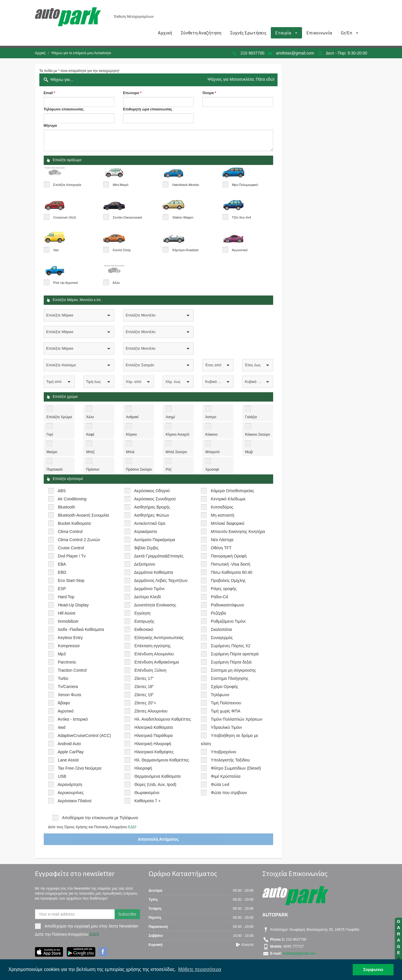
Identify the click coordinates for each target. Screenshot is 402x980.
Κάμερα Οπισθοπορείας (232, 491)
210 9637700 (252, 53)
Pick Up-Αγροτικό (66, 283)
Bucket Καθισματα (74, 523)
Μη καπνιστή (222, 515)
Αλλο (116, 283)
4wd (62, 727)
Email (48, 93)
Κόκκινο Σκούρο (258, 434)
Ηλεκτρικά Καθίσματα (154, 727)
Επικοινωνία (319, 33)
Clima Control (70, 532)
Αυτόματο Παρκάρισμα (155, 540)
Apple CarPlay (71, 752)
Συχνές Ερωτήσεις (248, 33)
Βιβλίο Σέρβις (146, 548)
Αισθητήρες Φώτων (152, 515)
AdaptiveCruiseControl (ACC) (84, 736)
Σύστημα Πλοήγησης (230, 678)
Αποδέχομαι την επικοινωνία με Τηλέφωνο (100, 818)
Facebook (103, 952)
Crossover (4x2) (65, 217)
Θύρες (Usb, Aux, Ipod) (155, 784)
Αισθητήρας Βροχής (152, 507)
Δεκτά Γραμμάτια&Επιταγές (159, 556)
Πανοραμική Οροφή (229, 556)
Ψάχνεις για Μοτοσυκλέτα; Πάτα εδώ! (241, 79)
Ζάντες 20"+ (145, 703)
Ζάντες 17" (144, 678)
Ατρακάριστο (146, 532)
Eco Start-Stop (71, 580)
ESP (62, 589)
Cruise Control (71, 548)
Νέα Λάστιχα (222, 540)
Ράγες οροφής (224, 589)
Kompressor (69, 646)
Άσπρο (211, 417)
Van (56, 250)
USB (62, 776)
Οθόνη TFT (221, 548)
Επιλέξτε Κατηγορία (67, 185)
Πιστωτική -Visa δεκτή (230, 564)
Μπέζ (91, 452)
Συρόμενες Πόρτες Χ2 (230, 646)
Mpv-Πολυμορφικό (245, 185)
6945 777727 (293, 946)
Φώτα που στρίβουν (229, 793)
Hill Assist (66, 613)
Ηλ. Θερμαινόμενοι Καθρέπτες (162, 760)
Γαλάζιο (251, 417)
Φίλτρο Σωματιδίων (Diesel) (236, 768)
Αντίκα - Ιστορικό (73, 719)
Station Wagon (183, 217)
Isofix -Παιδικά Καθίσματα (81, 629)
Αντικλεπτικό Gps (150, 523)
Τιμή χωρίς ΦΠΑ (225, 711)
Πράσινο (93, 469)
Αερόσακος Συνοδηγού (155, 499)
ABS (62, 491)
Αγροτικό (66, 711)
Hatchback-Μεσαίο (186, 185)
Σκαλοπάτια (221, 629)
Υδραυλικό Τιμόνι (226, 727)
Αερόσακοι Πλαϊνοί (75, 801)
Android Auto (69, 744)
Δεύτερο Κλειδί (147, 597)
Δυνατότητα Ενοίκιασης (155, 605)
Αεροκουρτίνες (71, 793)
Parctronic (67, 662)
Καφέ (90, 434)
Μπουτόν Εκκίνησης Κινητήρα (238, 532)
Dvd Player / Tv (72, 556)
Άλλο (90, 417)
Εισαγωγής (144, 621)
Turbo (63, 678)
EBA (62, 564)
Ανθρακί (132, 417)
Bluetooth (66, 507)
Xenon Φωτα (69, 695)
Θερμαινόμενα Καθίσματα (158, 776)
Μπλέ (130, 452)
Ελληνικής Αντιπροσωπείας (159, 638)
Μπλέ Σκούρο (176, 452)
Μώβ (249, 452)
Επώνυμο (131, 93)
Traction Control (72, 670)
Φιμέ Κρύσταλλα (225, 776)
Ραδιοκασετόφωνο (227, 605)
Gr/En (346, 33)
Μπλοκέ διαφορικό (228, 523)
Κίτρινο (131, 434)
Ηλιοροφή (143, 768)
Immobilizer (68, 621)
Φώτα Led (220, 784)
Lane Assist (68, 760)
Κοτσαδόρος (222, 507)
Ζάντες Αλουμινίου (151, 711)
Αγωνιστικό (240, 250)
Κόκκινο (211, 434)
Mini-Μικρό (121, 185)
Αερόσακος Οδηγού (152, 491)
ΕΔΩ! (132, 827)
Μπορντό (212, 452)
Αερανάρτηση (70, 784)
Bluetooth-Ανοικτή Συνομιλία (83, 515)
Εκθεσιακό (144, 629)
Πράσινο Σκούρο (139, 469)
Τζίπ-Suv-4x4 (241, 217)
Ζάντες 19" (144, 695)
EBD (62, 572)
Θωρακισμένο (147, 793)
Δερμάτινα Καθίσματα (154, 572)
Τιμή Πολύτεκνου (226, 703)
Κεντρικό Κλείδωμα (228, 499)
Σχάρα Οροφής (224, 687)
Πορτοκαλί (55, 469)
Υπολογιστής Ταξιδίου (230, 760)
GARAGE (399, 940)
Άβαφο (64, 703)
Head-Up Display (73, 605)
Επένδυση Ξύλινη (150, 670)
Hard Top (66, 597)
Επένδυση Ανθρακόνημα (157, 662)
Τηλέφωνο (220, 695)
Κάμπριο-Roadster (186, 250)
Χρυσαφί (212, 469)
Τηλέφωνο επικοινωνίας (64, 109)
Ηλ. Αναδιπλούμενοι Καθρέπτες (163, 719)
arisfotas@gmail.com (295, 53)
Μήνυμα (50, 126)
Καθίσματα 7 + (148, 801)
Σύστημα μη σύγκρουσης (233, 670)
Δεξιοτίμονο (145, 564)
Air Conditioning (72, 499)
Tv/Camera (68, 687)
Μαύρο (52, 452)
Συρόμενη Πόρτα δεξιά (231, 662)
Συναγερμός (222, 638)
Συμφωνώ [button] (373, 970)
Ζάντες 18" (144, 687)
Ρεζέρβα (218, 613)
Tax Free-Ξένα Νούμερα (79, 768)
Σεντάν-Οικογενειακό (128, 217)
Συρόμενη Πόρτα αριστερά (235, 654)
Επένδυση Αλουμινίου (154, 654)
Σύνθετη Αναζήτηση (201, 33)
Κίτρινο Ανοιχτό (177, 434)
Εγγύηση (142, 613)
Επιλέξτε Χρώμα (59, 417)
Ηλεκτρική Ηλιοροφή (153, 744)
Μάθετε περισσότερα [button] (200, 969)
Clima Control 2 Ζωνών (79, 540)
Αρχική (165, 33)
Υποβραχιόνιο (223, 752)
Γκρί (50, 434)
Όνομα (208, 93)
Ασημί (170, 417)
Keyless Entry (70, 638)
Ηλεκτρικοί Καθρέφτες (154, 752)
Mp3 (62, 654)
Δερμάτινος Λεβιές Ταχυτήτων (161, 580)
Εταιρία (283, 33)
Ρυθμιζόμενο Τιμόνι (228, 621)
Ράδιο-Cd (219, 597)
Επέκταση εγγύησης (153, 646)
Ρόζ (168, 469)
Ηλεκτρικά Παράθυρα (154, 736)
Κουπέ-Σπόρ (122, 250)
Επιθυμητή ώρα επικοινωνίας (148, 109)
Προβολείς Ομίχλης (228, 580)
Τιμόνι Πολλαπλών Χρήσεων (237, 719)
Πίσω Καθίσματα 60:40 (231, 572)
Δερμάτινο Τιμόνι (149, 589)
